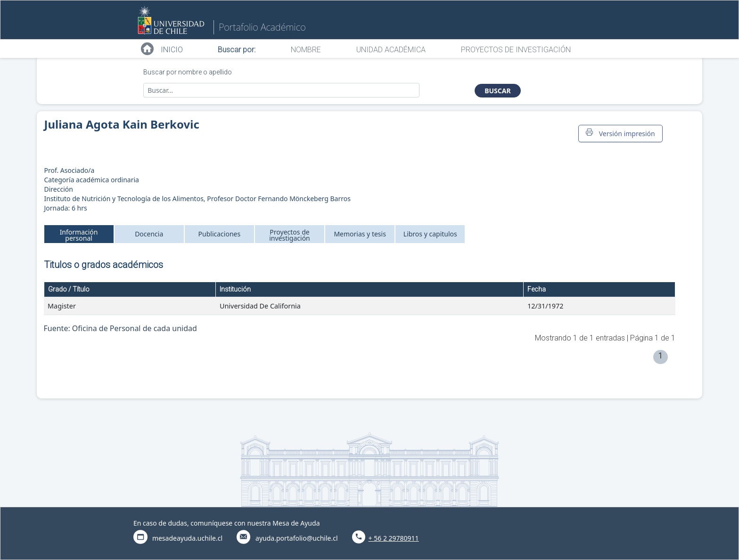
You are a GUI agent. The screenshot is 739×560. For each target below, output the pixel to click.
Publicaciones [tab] (220, 234)
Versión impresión (620, 133)
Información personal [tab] (79, 235)
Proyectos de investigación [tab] (290, 235)
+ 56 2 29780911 (394, 538)
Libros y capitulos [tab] (430, 234)
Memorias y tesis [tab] (360, 234)
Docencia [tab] (149, 234)
